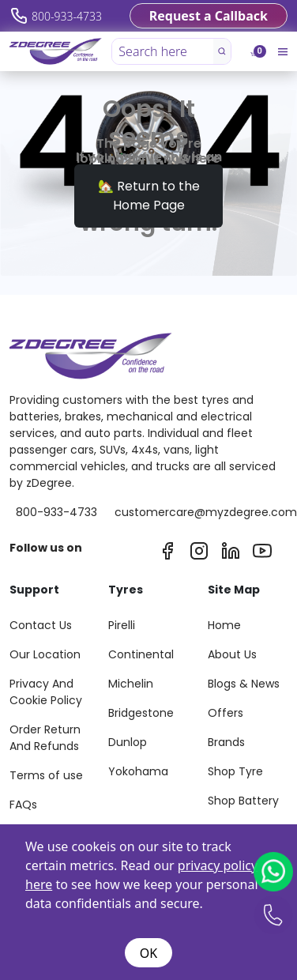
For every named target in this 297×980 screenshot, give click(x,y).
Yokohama (138, 771)
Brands (226, 742)
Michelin (131, 684)
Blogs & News (244, 684)
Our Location (45, 654)
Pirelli (122, 625)
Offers (226, 713)
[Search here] (163, 51)
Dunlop (128, 742)
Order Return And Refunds (45, 738)
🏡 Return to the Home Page (149, 196)
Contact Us (41, 625)
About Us (232, 654)
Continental (141, 654)
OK (148, 953)
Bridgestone (141, 713)
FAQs (23, 805)
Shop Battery (243, 801)
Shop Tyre (235, 771)
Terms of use (46, 775)
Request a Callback (209, 16)
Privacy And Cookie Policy (46, 692)
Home (224, 625)
